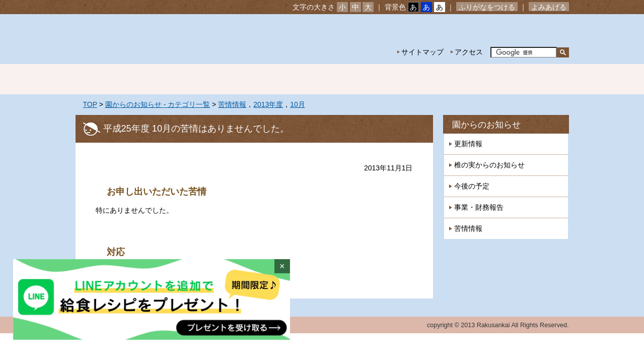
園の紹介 (181, 79)
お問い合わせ (538, 31)
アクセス (469, 52)
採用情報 (534, 79)
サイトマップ (422, 52)
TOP (90, 104)
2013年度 (268, 104)
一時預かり (463, 79)
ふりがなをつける (487, 7)
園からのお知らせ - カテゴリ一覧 (158, 104)
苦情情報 (232, 104)
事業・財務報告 (479, 207)
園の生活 (252, 79)
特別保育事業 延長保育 (393, 79)
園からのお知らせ (486, 125)
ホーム (111, 79)
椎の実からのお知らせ (489, 165)
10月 (298, 104)
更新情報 (468, 144)
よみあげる (549, 7)
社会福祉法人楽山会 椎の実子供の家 (162, 39)
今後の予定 (472, 186)
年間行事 (322, 79)
